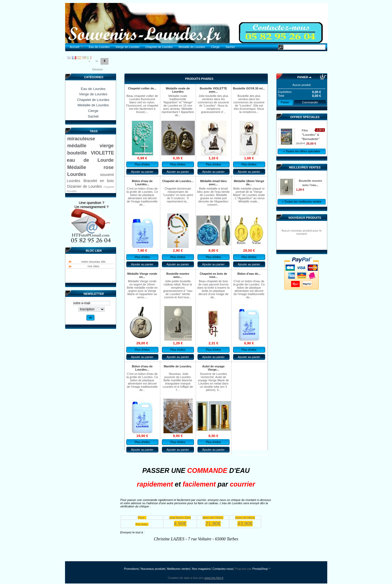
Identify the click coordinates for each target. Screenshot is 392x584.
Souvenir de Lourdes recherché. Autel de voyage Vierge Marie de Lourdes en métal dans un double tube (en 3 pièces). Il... (214, 382)
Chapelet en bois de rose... (213, 275)
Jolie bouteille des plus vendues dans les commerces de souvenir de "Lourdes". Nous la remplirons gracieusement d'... (213, 104)
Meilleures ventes (305, 167)
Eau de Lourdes (99, 47)
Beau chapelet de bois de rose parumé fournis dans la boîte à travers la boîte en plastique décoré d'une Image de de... (213, 289)
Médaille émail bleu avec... (213, 183)
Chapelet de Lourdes (159, 47)
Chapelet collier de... (142, 88)
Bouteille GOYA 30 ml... (249, 88)
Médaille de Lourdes (192, 47)
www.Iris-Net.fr (214, 578)
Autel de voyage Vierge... (213, 368)
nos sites (93, 266)
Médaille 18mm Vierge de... (249, 183)
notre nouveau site (94, 262)
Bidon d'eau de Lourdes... (142, 183)
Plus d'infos (142, 164)
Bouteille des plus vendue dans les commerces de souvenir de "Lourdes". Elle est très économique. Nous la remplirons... (249, 104)
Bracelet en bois (99, 181)
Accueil (75, 47)
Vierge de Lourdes (127, 47)
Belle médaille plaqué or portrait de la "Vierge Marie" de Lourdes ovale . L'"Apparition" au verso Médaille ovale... (249, 195)
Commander (310, 102)
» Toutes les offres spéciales (302, 151)
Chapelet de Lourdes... (178, 181)
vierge (106, 146)
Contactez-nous (223, 569)
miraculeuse (81, 139)
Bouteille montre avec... (178, 275)
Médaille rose (90, 167)
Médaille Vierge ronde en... (142, 275)
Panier (303, 77)
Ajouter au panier (142, 172)
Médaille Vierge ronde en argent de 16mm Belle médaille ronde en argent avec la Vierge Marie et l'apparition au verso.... (142, 289)
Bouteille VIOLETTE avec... (213, 90)
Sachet (230, 47)
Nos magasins (201, 569)
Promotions (131, 569)
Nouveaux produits (305, 218)
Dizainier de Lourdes (85, 186)
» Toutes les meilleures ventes (302, 202)
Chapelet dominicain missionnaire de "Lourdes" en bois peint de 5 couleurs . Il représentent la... (178, 195)
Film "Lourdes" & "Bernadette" (310, 135)
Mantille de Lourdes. (178, 366)
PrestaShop (260, 569)
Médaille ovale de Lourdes (178, 90)
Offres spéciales (305, 117)
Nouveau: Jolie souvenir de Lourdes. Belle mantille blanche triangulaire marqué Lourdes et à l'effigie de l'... (178, 382)
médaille (77, 146)
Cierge (215, 47)
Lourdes (77, 174)
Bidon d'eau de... (249, 274)
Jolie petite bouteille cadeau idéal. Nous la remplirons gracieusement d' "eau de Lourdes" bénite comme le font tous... (178, 289)
